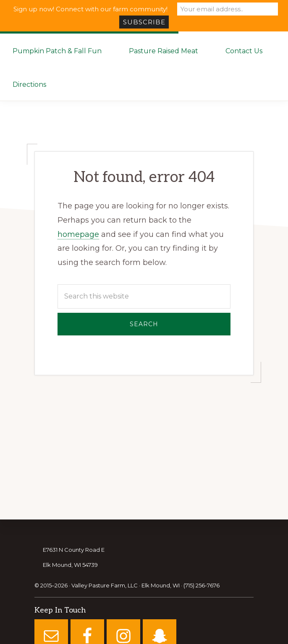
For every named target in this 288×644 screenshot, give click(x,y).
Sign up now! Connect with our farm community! (90, 9)
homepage (78, 234)
